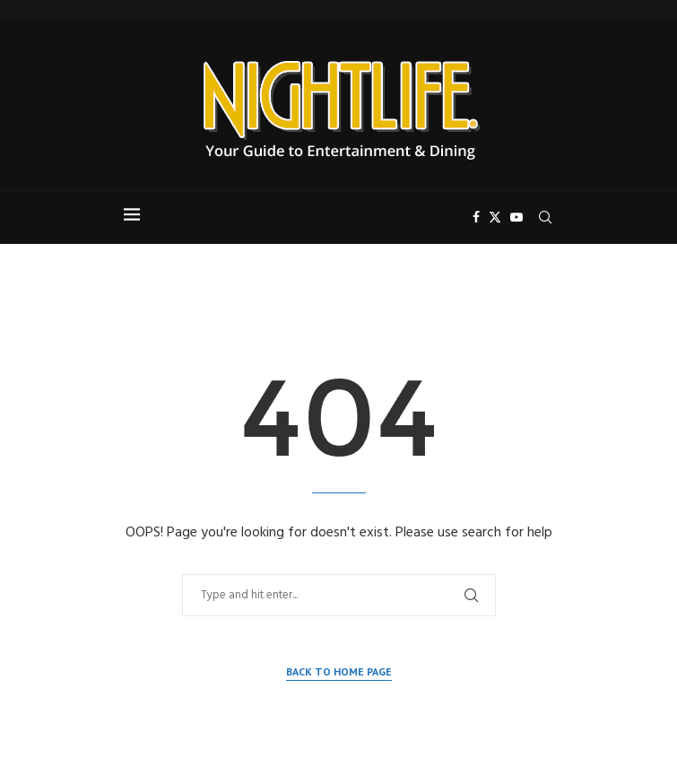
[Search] (545, 217)
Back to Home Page (339, 671)
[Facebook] (476, 217)
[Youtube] (516, 217)
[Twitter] (495, 217)
